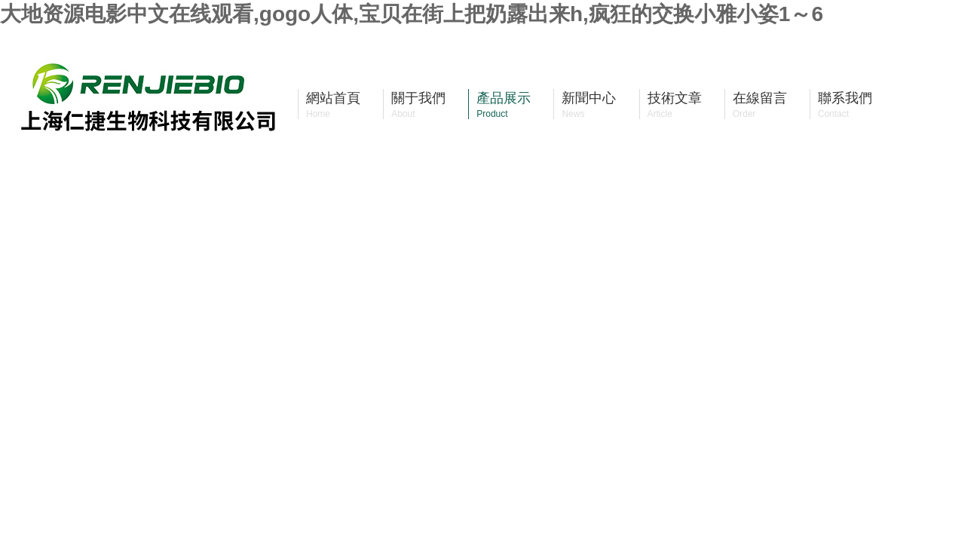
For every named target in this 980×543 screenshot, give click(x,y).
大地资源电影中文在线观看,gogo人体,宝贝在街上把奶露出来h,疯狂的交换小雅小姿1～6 (412, 14)
